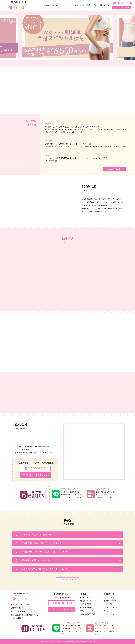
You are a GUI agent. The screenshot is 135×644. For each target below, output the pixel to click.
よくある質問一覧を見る (67, 579)
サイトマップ (108, 614)
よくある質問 (86, 607)
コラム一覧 (107, 611)
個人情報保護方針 (87, 614)
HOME (83, 594)
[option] (68, 38)
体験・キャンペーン (88, 601)
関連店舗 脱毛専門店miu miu (85, 642)
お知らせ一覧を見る (114, 169)
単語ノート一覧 (87, 611)
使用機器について (110, 601)
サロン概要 (107, 604)
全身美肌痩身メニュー (89, 604)
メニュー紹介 (108, 597)
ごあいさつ (85, 597)
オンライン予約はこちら (35, 475)
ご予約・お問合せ (110, 607)
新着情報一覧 (108, 594)
